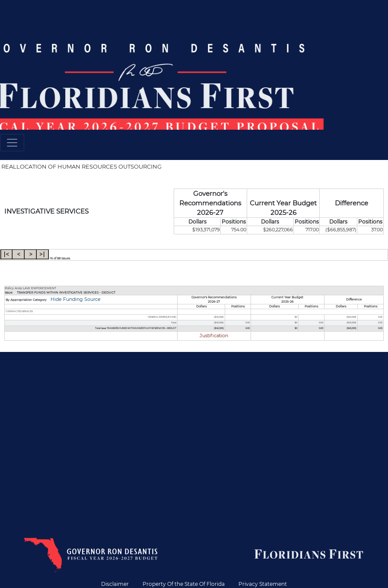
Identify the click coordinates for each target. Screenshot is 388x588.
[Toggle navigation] (12, 143)
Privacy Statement (263, 584)
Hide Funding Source (75, 299)
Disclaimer (115, 584)
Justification (214, 336)
